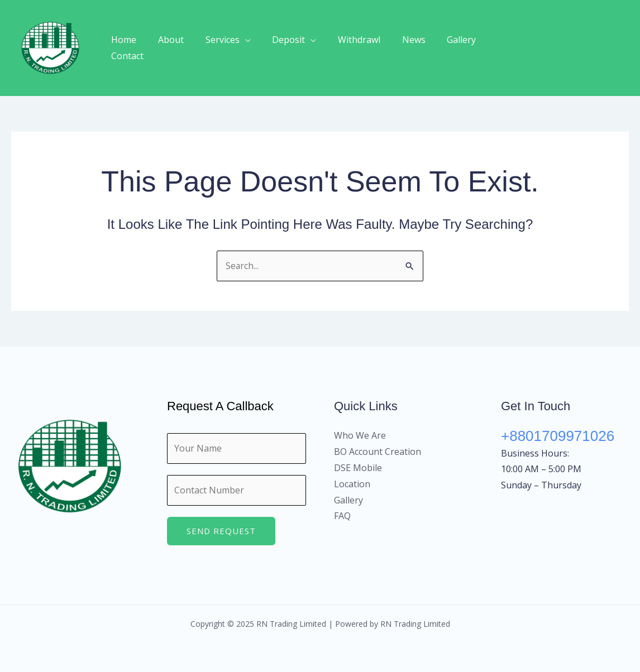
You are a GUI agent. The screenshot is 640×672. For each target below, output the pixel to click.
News (405, 48)
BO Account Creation (378, 452)
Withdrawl (354, 48)
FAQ (342, 516)
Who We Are (360, 436)
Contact (498, 48)
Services (225, 48)
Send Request (221, 531)
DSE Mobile (358, 468)
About (177, 48)
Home (134, 48)
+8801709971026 (558, 436)
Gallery (449, 48)
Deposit (287, 48)
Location (352, 484)
